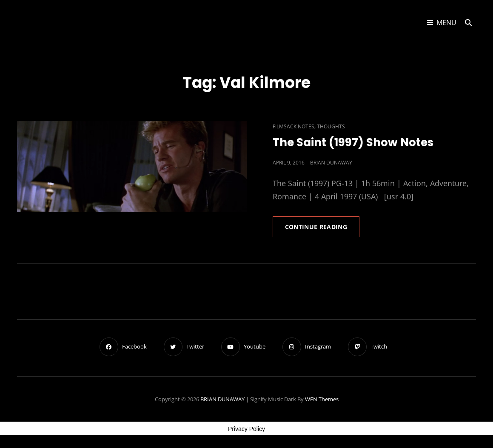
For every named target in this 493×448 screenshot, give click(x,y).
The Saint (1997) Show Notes (353, 142)
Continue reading (322, 230)
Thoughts (331, 126)
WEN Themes (322, 399)
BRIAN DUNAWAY (222, 399)
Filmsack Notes (294, 126)
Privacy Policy (246, 429)
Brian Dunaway (331, 163)
